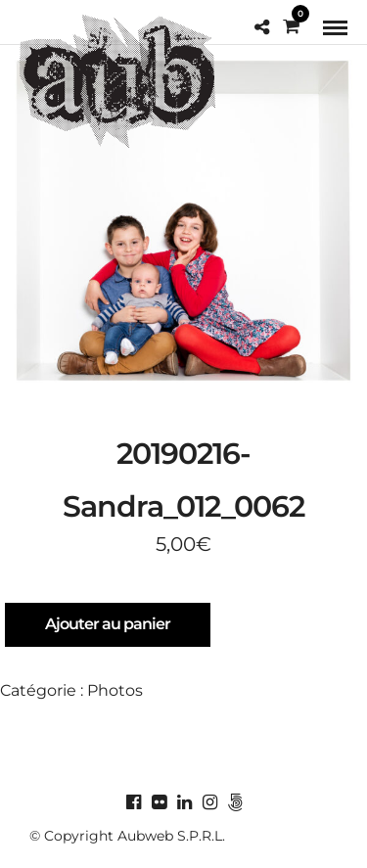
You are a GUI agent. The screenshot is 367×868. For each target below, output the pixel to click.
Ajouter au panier (108, 624)
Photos (115, 690)
